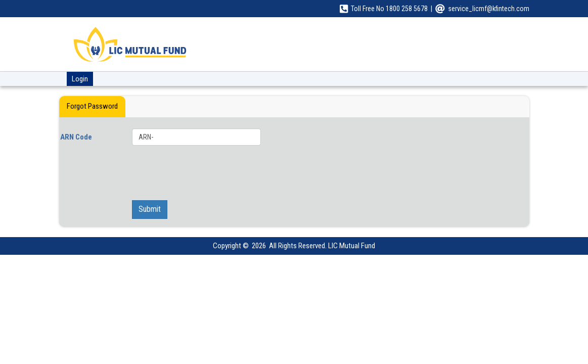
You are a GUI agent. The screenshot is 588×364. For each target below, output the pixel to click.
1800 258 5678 (407, 9)
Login (80, 79)
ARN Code (76, 137)
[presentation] (289, 173)
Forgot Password (92, 106)
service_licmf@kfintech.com (489, 9)
